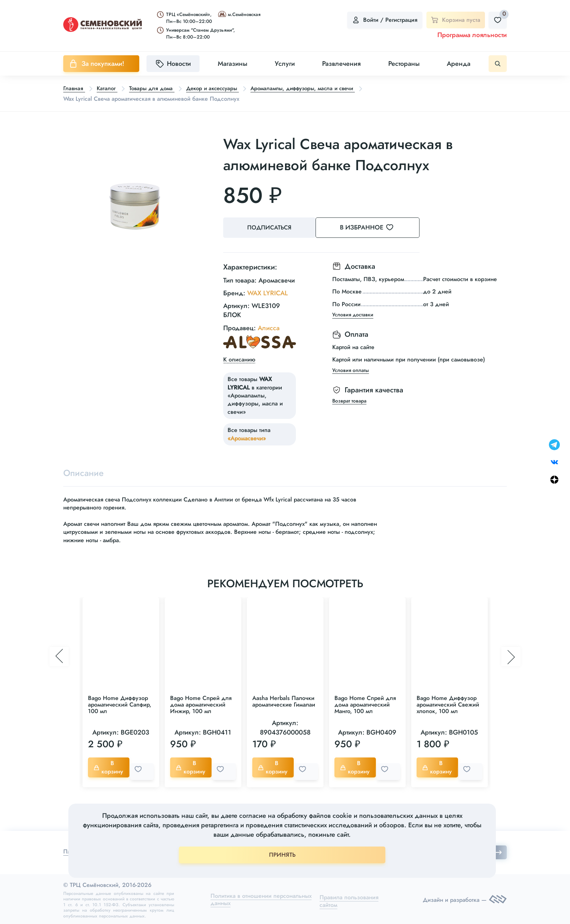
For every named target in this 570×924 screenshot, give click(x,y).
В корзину (110, 767)
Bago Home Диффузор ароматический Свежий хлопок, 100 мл (448, 705)
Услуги (285, 64)
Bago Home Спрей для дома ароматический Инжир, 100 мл (201, 705)
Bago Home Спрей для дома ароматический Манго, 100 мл (365, 705)
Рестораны (404, 64)
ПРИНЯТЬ (282, 855)
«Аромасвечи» (247, 437)
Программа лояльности (472, 35)
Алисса (269, 327)
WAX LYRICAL (268, 292)
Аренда (459, 64)
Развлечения (341, 64)
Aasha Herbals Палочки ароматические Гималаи (284, 701)
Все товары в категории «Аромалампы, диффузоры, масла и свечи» (255, 394)
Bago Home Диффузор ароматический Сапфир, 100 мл (120, 705)
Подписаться (270, 228)
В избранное (376, 228)
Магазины (232, 64)
